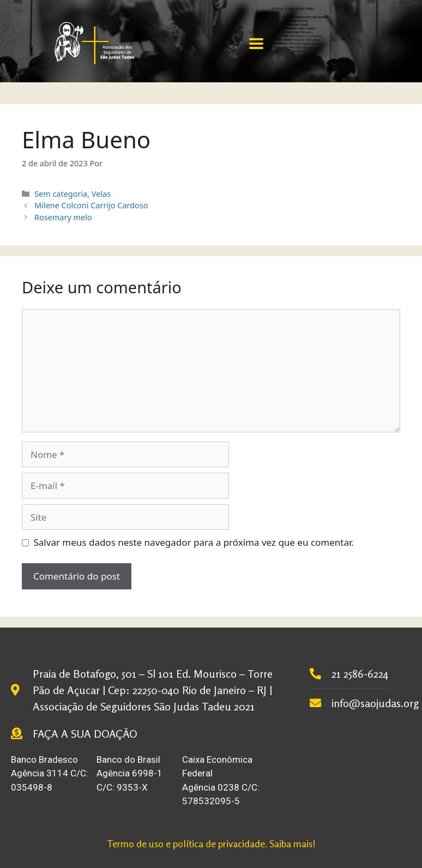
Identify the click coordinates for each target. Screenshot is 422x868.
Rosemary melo (63, 217)
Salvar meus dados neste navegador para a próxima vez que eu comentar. (194, 542)
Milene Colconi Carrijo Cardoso (91, 205)
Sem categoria (61, 194)
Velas (101, 194)
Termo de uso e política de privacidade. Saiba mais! (211, 843)
